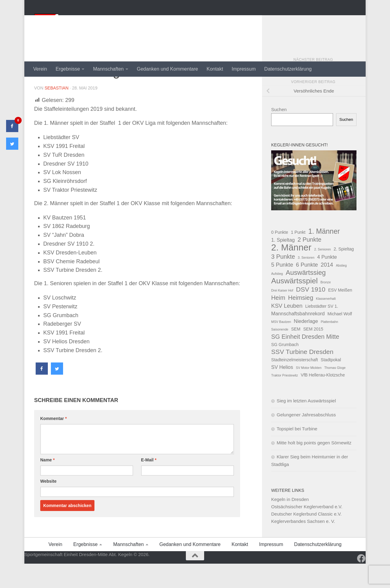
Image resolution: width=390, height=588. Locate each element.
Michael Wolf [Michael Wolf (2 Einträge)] (340, 338)
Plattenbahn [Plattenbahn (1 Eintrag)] (330, 346)
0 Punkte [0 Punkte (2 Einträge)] (280, 257)
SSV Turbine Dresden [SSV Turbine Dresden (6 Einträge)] (302, 376)
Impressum (244, 69)
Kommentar (53, 443)
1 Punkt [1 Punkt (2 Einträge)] (298, 257)
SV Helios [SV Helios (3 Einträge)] (282, 391)
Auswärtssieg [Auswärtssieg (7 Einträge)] (306, 297)
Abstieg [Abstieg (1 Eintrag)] (341, 290)
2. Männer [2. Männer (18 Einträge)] (291, 272)
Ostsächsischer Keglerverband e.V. (307, 531)
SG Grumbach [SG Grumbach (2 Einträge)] (285, 369)
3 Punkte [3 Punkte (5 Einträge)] (283, 281)
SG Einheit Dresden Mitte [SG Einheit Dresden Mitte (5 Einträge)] (305, 361)
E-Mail (149, 484)
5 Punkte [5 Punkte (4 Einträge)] (282, 289)
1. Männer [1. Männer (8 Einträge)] (324, 256)
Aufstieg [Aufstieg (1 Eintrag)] (277, 298)
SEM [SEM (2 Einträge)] (296, 353)
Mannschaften (108, 69)
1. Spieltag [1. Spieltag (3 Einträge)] (283, 264)
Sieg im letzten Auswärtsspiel (306, 425)
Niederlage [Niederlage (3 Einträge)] (306, 345)
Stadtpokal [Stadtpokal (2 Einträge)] (331, 384)
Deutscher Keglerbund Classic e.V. (306, 538)
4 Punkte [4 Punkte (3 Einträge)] (327, 281)
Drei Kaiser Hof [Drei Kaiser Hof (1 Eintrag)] (282, 315)
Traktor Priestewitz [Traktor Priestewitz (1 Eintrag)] (285, 400)
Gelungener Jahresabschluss (306, 439)
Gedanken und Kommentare (167, 69)
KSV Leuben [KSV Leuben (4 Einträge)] (287, 330)
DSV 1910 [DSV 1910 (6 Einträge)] (310, 314)
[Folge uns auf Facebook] (361, 583)
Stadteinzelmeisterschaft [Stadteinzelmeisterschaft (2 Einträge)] (294, 384)
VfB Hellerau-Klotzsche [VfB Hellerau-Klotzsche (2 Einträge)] (323, 399)
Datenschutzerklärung (288, 69)
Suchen (279, 134)
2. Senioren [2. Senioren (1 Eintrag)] (323, 274)
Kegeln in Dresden (290, 524)
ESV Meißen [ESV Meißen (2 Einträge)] (340, 314)
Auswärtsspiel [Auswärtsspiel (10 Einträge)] (294, 305)
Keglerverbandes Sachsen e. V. (303, 546)
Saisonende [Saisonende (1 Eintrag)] (280, 354)
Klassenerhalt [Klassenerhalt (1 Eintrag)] (326, 323)
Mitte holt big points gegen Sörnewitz (314, 467)
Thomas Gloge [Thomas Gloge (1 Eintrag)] (335, 392)
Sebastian (57, 112)
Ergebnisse (68, 69)
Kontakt (215, 69)
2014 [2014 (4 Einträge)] (327, 289)
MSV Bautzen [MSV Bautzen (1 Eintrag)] (281, 346)
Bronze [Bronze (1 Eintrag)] (326, 306)
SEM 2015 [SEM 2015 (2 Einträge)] (313, 353)
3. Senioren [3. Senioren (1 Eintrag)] (306, 282)
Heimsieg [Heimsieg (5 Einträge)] (301, 322)
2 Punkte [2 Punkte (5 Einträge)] (310, 264)
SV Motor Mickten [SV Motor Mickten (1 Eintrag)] (309, 392)
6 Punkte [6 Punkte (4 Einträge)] (307, 289)
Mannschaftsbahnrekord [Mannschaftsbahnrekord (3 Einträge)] (298, 338)
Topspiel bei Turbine (297, 453)
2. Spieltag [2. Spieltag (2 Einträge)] (344, 273)
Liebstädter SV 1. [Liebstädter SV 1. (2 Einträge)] (322, 331)
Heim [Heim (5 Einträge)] (278, 322)
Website (48, 506)
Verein (40, 69)
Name (47, 484)
